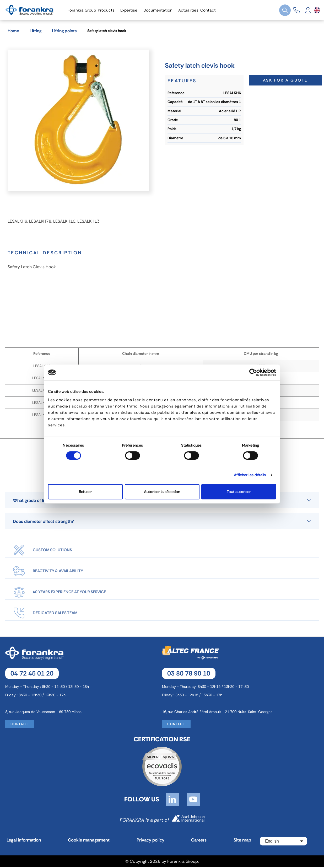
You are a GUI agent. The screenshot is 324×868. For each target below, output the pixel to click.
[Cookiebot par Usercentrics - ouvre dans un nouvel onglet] (253, 372)
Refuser (85, 492)
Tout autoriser (239, 492)
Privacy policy (147, 842)
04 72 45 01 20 (32, 674)
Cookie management (87, 842)
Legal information (24, 842)
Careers (194, 842)
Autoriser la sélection (162, 492)
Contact (20, 725)
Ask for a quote (285, 80)
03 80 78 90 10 (189, 674)
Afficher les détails (250, 475)
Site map (236, 842)
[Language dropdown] (317, 10)
